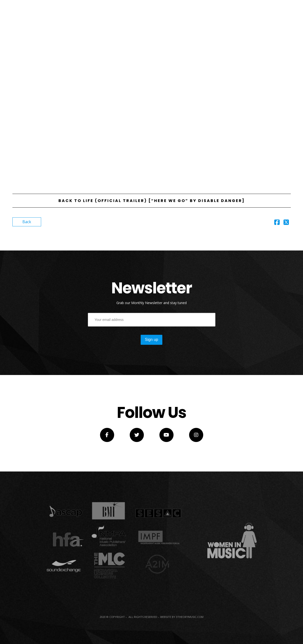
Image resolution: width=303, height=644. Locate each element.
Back (27, 222)
